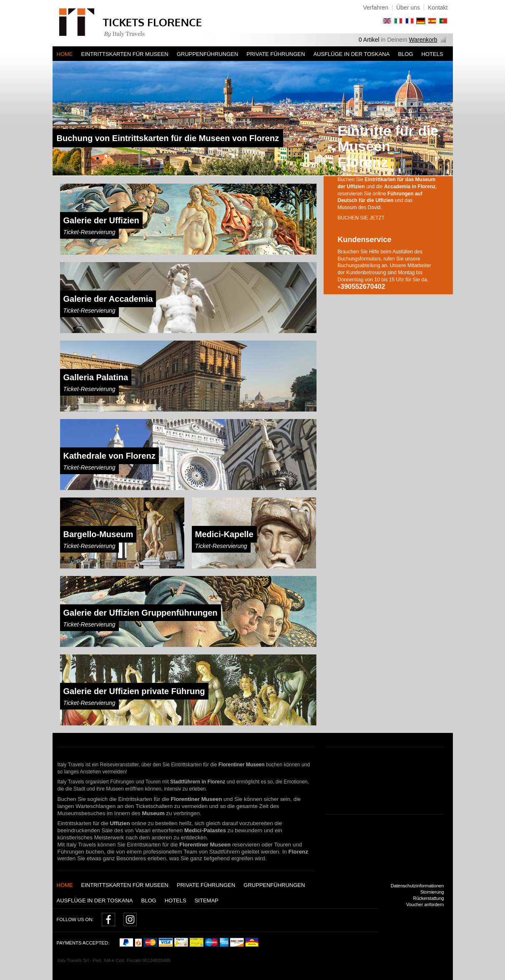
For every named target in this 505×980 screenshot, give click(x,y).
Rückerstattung (429, 898)
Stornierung (432, 892)
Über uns (408, 8)
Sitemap (207, 900)
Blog (405, 54)
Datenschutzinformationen (417, 886)
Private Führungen (276, 54)
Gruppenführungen (207, 54)
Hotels (432, 54)
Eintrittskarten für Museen (125, 54)
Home (65, 54)
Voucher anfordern (425, 904)
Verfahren (376, 8)
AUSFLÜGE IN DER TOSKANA (351, 54)
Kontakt (438, 8)
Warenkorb (423, 40)
